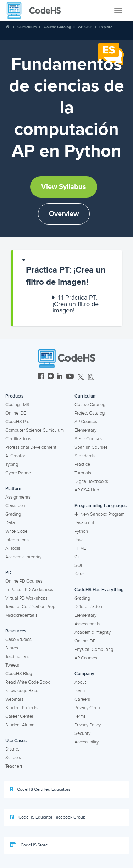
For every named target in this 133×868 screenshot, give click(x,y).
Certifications (18, 439)
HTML (80, 548)
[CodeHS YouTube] (70, 377)
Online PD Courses (24, 581)
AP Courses (86, 422)
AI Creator (15, 456)
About (80, 682)
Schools (13, 758)
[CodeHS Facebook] (41, 377)
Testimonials (17, 657)
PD (8, 573)
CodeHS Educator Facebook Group (48, 817)
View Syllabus (64, 187)
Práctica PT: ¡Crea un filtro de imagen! (66, 276)
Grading (13, 514)
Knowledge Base (22, 691)
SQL (79, 565)
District (12, 749)
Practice (82, 464)
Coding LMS (17, 405)
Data (10, 523)
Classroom (16, 506)
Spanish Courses (91, 447)
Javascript (84, 523)
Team (80, 691)
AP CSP (85, 27)
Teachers (14, 766)
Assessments (87, 624)
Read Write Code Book (28, 682)
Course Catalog (57, 27)
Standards (85, 456)
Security (82, 733)
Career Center (19, 716)
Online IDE (16, 413)
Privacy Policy (88, 725)
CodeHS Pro (17, 422)
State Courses (88, 439)
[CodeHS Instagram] (51, 377)
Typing (12, 464)
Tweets (12, 665)
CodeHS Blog (19, 674)
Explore (106, 27)
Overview (64, 214)
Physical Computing (94, 649)
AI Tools (13, 548)
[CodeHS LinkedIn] (60, 377)
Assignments (18, 497)
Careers (82, 699)
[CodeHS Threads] (91, 377)
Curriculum (27, 27)
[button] (68, 273)
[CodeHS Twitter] (81, 377)
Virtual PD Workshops (26, 598)
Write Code (16, 531)
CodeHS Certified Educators (40, 789)
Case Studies (18, 640)
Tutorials (83, 473)
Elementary (85, 430)
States (12, 648)
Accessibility (87, 742)
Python (81, 531)
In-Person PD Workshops (29, 590)
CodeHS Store (29, 845)
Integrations (17, 540)
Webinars (14, 699)
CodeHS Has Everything (99, 590)
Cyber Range (18, 473)
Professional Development (31, 447)
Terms (80, 716)
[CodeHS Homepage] (37, 11)
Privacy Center (89, 708)
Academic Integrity (23, 557)
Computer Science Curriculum (35, 430)
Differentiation (88, 607)
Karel (80, 574)
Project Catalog (90, 413)
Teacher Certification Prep (30, 607)
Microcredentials (21, 615)
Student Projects (21, 708)
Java (79, 540)
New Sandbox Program (99, 514)
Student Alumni (20, 725)
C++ (78, 557)
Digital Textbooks (91, 482)
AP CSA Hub (87, 490)
